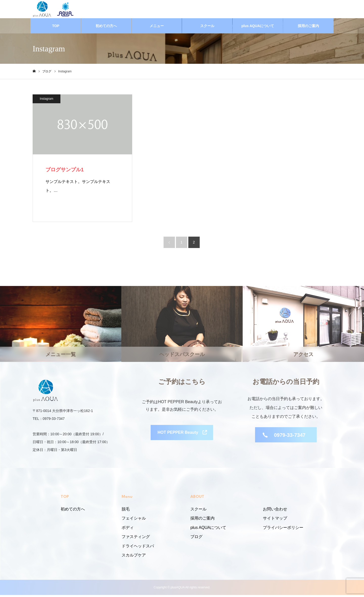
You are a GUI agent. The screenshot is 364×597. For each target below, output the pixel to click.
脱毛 (126, 511)
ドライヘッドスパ (138, 548)
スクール (207, 28)
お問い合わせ (275, 511)
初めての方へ (106, 28)
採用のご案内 (308, 28)
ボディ (128, 530)
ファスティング (136, 539)
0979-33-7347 (290, 437)
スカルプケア (134, 557)
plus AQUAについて (258, 28)
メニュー (157, 28)
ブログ (196, 539)
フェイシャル (134, 520)
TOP (56, 28)
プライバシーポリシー (283, 530)
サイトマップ (275, 520)
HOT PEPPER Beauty (178, 436)
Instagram (46, 101)
